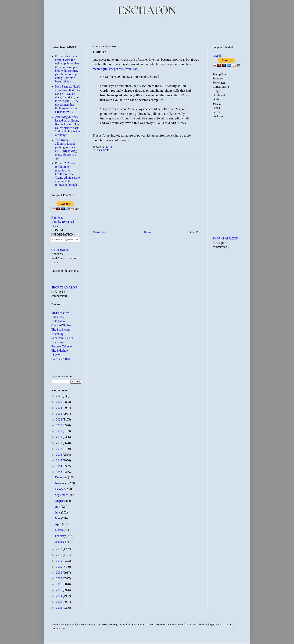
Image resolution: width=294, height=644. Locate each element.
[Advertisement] (147, 30)
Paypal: (217, 56)
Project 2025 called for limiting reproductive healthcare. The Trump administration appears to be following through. (68, 174)
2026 (59, 396)
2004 (59, 596)
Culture (99, 52)
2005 (59, 590)
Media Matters (60, 313)
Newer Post (100, 232)
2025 (59, 402)
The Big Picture (61, 330)
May (58, 518)
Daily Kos (57, 317)
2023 (59, 414)
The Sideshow (60, 351)
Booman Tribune (61, 346)
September (62, 495)
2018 (59, 443)
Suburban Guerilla (62, 338)
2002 (59, 608)
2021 (59, 425)
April (58, 524)
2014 (59, 466)
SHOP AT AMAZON (64, 287)
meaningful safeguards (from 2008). (116, 69)
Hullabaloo (58, 321)
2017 (59, 449)
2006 (59, 584)
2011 (59, 555)
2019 (59, 437)
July (58, 507)
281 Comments (101, 150)
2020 (59, 431)
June (58, 512)
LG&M (56, 355)
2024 (59, 408)
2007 (59, 578)
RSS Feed (57, 218)
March (59, 530)
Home (148, 232)
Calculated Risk (61, 359)
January (60, 542)
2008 (59, 573)
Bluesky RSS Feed (63, 222)
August (60, 501)
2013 (59, 472)
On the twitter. (60, 250)
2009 (59, 567)
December (61, 477)
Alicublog (57, 334)
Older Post (195, 232)
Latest (55, 226)
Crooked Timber (61, 325)
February (61, 536)
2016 (59, 455)
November (62, 483)
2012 (59, 549)
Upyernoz (57, 342)
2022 (59, 419)
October (60, 489)
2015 (59, 460)
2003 (59, 602)
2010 (59, 561)
